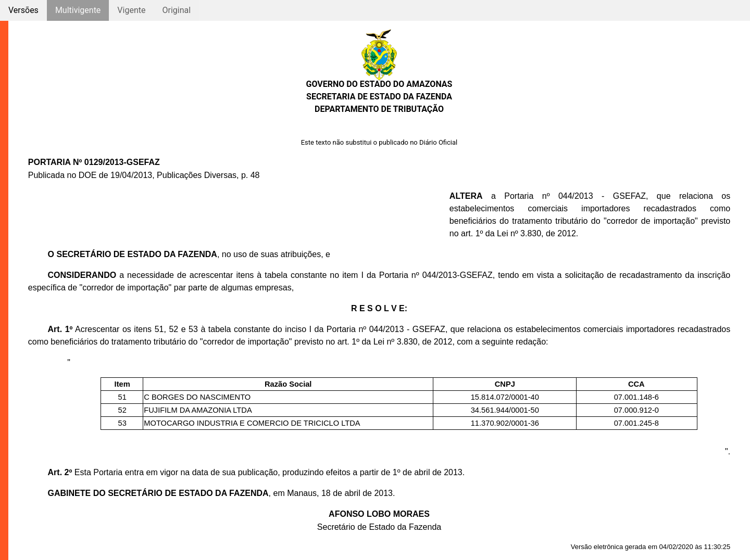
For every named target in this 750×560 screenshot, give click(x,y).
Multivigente (78, 10)
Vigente (131, 10)
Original (176, 10)
